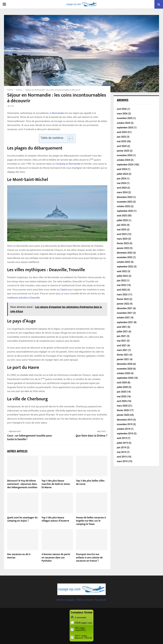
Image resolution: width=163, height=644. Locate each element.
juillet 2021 (122, 332)
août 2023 (122, 216)
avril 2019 (122, 457)
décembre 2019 (125, 420)
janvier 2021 (123, 359)
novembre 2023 (125, 202)
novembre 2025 (125, 118)
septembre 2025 (125, 128)
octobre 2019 (123, 429)
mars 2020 (122, 406)
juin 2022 (121, 281)
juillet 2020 (122, 387)
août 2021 (122, 327)
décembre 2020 (125, 364)
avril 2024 (122, 188)
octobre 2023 (123, 206)
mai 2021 (122, 341)
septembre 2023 (125, 211)
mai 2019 (122, 452)
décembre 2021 (125, 308)
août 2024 (122, 169)
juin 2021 (121, 336)
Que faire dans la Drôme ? (92, 436)
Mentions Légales (66, 600)
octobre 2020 (123, 373)
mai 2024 (122, 183)
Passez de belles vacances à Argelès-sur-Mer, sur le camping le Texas (91, 521)
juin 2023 (121, 225)
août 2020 (122, 383)
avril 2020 (122, 401)
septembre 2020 (125, 378)
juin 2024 (121, 179)
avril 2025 (122, 146)
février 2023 (123, 243)
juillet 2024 (122, 174)
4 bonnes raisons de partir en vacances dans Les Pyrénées (56, 558)
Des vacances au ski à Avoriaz (19, 556)
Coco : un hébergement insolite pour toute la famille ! (30, 438)
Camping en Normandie (68, 164)
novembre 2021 (125, 313)
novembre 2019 (125, 424)
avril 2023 (122, 234)
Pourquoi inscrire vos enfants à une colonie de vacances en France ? (89, 558)
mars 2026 (122, 114)
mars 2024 (122, 192)
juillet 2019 (122, 443)
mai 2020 (122, 397)
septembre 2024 (125, 165)
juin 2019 (121, 447)
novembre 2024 (125, 155)
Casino (64, 290)
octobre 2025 (123, 123)
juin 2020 (121, 392)
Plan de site (100, 600)
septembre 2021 (125, 322)
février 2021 (123, 355)
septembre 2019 (125, 434)
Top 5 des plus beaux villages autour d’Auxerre (55, 519)
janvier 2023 (123, 248)
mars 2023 (122, 239)
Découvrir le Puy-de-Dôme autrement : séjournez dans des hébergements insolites (22, 484)
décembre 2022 (125, 253)
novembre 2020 (125, 369)
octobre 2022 (123, 262)
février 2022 (123, 299)
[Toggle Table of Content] (69, 139)
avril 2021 (122, 346)
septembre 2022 (125, 267)
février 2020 (123, 410)
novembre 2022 (125, 257)
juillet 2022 (122, 276)
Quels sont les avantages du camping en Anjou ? (22, 519)
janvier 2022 (123, 304)
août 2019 (122, 438)
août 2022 (122, 271)
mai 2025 (122, 141)
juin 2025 (121, 137)
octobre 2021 (123, 318)
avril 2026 (122, 109)
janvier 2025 (123, 151)
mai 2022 (122, 285)
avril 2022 (122, 290)
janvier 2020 (123, 415)
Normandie (58, 113)
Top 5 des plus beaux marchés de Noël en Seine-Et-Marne (56, 484)
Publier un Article (85, 600)
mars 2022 (122, 295)
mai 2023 (122, 230)
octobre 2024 (123, 160)
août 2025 (122, 132)
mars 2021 (122, 350)
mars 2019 (122, 461)
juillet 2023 (122, 220)
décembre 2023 (125, 197)
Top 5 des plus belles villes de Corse (90, 482)
